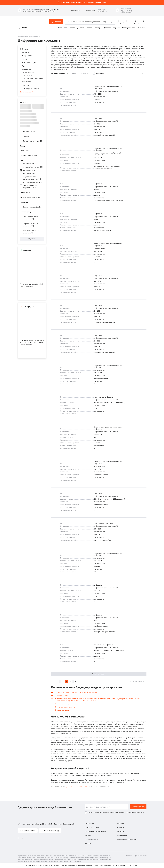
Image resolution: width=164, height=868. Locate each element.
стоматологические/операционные (30, 187)
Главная (20, 36)
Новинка (27, 136)
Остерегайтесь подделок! (127, 839)
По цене (73, 73)
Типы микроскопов (62, 696)
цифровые (29, 170)
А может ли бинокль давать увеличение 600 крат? (84, 2)
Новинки (84, 73)
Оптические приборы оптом (95, 831)
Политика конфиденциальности (136, 856)
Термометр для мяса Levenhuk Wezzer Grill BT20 (31, 285)
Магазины (121, 823)
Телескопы (26, 52)
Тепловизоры (27, 82)
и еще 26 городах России (31, 11)
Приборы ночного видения (32, 78)
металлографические (32, 182)
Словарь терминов (62, 710)
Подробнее (122, 865)
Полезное (141, 28)
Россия (24, 28)
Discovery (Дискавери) (30, 88)
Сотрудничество (129, 28)
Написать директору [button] (51, 830)
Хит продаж (29, 131)
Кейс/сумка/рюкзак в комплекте (31, 232)
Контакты (121, 827)
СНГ (41, 11)
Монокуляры (27, 69)
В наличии (100, 73)
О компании (62, 28)
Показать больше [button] (99, 674)
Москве (47, 9)
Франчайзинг (122, 835)
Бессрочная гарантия (32, 141)
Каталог (28, 36)
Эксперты (121, 831)
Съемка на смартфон (32, 207)
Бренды (98, 28)
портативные (29, 173)
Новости (88, 835)
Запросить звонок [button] (28, 830)
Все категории (25, 92)
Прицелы (26, 85)
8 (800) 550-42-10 (104, 11)
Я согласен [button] (133, 865)
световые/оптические (33, 167)
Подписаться (138, 807)
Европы (47, 11)
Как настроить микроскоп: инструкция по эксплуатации (76, 692)
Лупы (24, 66)
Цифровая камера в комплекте (30, 225)
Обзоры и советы (91, 839)
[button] (73, 10)
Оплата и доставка (77, 28)
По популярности (58, 73)
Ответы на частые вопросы (65, 707)
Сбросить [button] (32, 239)
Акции (90, 28)
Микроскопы (36, 36)
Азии (54, 11)
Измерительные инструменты (28, 74)
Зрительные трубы (29, 63)
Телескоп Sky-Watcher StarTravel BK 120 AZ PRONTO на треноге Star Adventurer (32, 343)
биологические (30, 164)
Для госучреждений (112, 28)
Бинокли (25, 59)
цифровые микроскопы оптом (77, 787)
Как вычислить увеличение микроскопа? (70, 704)
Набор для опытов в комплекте (30, 218)
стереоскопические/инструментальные (32, 178)
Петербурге (55, 9)
